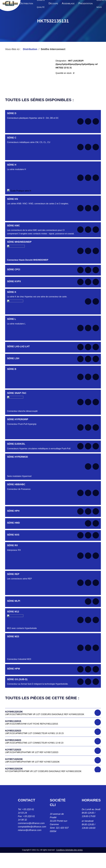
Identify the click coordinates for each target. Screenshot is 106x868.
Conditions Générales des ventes (70, 850)
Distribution (30, 49)
